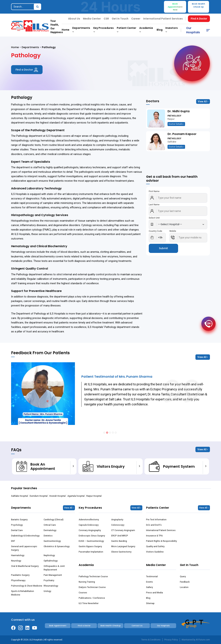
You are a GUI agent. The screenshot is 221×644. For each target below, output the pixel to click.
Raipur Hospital (94, 496)
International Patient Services (163, 19)
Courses (83, 593)
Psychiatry (49, 580)
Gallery (149, 587)
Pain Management (53, 575)
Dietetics (48, 536)
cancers (29, 154)
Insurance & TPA (154, 536)
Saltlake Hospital (19, 496)
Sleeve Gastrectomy (121, 552)
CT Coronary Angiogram (123, 530)
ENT (13, 541)
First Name (154, 191)
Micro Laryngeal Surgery (123, 546)
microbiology (89, 140)
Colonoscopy (118, 525)
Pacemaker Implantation (91, 552)
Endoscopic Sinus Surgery (92, 536)
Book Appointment (58, 626)
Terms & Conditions (151, 640)
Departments (30, 47)
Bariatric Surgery (19, 520)
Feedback (185, 582)
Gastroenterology (52, 541)
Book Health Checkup (111, 626)
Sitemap (150, 603)
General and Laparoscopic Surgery (24, 548)
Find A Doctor (199, 19)
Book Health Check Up (198, 5)
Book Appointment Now (175, 7)
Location (184, 587)
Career (136, 19)
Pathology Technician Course (93, 577)
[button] (104, 433)
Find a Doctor (27, 70)
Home (66, 30)
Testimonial (152, 577)
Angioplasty (117, 520)
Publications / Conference (92, 598)
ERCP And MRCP (120, 536)
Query (183, 577)
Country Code (155, 231)
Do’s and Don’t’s (154, 525)
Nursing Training (87, 582)
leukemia (17, 256)
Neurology (16, 561)
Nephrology (49, 555)
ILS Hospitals (53, 109)
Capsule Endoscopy (89, 525)
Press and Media (154, 593)
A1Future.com (203, 640)
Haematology (18, 555)
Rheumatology (51, 586)
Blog (160, 30)
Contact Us (137, 626)
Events (149, 582)
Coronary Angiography (90, 530)
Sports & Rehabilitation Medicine (23, 593)
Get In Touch (120, 19)
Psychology (17, 525)
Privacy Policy (171, 640)
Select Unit (154, 218)
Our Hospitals (193, 30)
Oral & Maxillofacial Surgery (25, 566)
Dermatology (50, 530)
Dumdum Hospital (39, 496)
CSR (106, 19)
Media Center (92, 19)
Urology (47, 591)
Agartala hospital (76, 496)
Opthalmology (51, 561)
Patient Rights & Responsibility (161, 541)
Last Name (154, 205)
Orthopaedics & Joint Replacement (54, 568)
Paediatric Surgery (20, 575)
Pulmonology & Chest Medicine (27, 586)
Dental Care (17, 530)
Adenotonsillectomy (89, 520)
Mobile (173, 231)
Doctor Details (176, 124)
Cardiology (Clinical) (54, 520)
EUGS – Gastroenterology (91, 541)
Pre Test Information (156, 520)
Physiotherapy (18, 580)
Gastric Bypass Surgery (90, 546)
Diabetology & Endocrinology (25, 536)
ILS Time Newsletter (89, 603)
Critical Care (50, 525)
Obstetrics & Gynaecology (57, 546)
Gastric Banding (119, 541)
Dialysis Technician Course (92, 587)
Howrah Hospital (57, 496)
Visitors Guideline (155, 552)
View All (203, 101)
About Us (74, 19)
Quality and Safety (155, 546)
